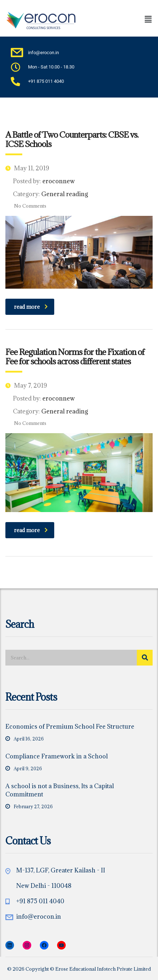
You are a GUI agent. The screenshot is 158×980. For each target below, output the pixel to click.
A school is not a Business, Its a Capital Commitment (60, 790)
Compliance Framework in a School (57, 756)
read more (31, 307)
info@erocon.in (39, 917)
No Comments (26, 206)
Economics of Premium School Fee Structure (70, 726)
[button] (134, 19)
